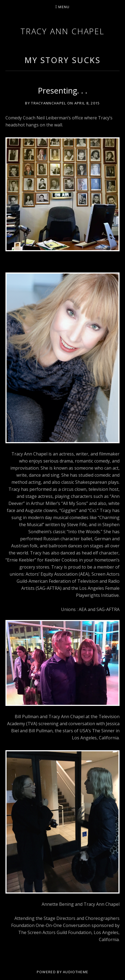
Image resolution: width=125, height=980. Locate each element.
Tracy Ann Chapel (62, 31)
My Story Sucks (63, 60)
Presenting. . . (62, 90)
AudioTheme (76, 972)
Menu (64, 7)
